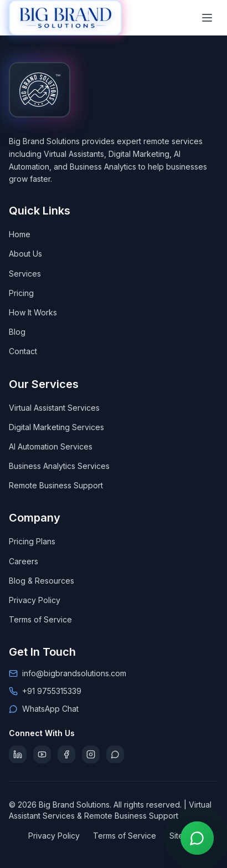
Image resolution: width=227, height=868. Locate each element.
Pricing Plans (32, 541)
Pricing (21, 293)
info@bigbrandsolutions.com (74, 673)
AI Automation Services (51, 446)
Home (20, 234)
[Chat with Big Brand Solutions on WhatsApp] (115, 754)
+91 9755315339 (52, 691)
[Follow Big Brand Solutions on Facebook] (66, 754)
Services (25, 274)
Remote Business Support (56, 485)
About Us (25, 254)
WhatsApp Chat (50, 709)
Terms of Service (40, 619)
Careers (24, 561)
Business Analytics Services (59, 466)
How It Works (33, 312)
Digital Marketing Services (56, 427)
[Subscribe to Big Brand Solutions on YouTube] (42, 754)
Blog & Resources (42, 581)
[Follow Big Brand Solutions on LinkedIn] (18, 754)
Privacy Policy (35, 600)
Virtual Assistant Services (54, 408)
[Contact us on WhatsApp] (197, 838)
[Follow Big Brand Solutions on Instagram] (91, 754)
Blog (17, 332)
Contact (23, 351)
